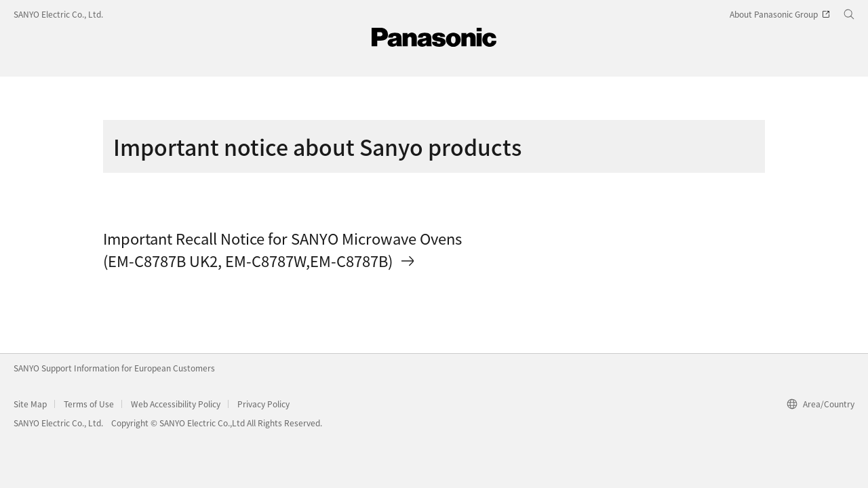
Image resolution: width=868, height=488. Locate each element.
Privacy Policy (263, 404)
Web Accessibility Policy (176, 404)
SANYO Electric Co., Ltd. (58, 14)
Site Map (30, 404)
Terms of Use (89, 404)
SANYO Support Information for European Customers (114, 368)
